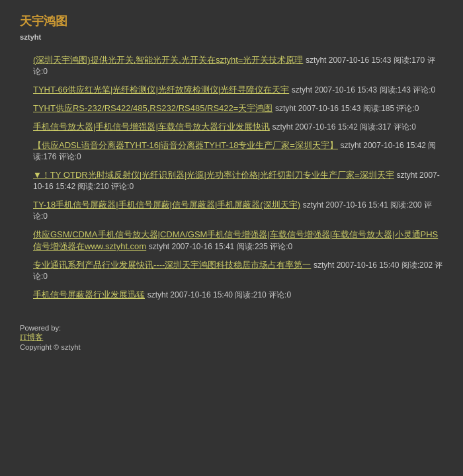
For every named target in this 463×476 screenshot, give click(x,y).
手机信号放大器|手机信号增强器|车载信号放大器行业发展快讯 (151, 127)
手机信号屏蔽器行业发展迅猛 (89, 295)
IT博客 (31, 337)
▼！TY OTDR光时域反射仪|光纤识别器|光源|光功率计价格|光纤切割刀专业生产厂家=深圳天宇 (214, 175)
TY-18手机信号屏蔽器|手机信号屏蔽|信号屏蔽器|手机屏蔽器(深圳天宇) (167, 205)
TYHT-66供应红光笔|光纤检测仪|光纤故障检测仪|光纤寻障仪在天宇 (161, 90)
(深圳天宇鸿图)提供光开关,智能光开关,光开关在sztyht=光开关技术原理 (168, 60)
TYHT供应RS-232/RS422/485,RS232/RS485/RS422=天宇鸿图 (153, 108)
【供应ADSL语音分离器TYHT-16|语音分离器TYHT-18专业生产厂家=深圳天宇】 (186, 145)
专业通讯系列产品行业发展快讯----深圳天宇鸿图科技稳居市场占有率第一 (172, 265)
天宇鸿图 (44, 21)
